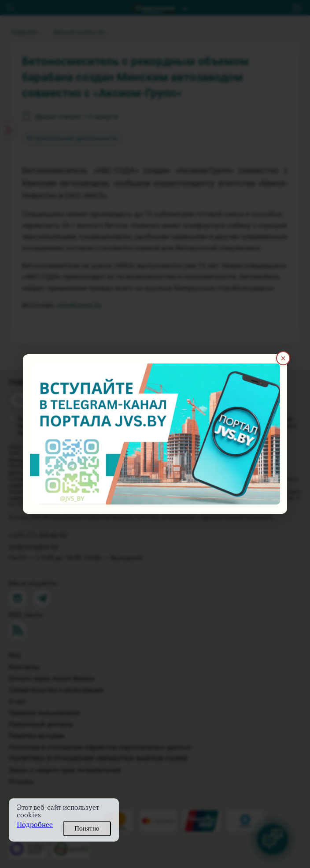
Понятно (87, 828)
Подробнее (35, 825)
